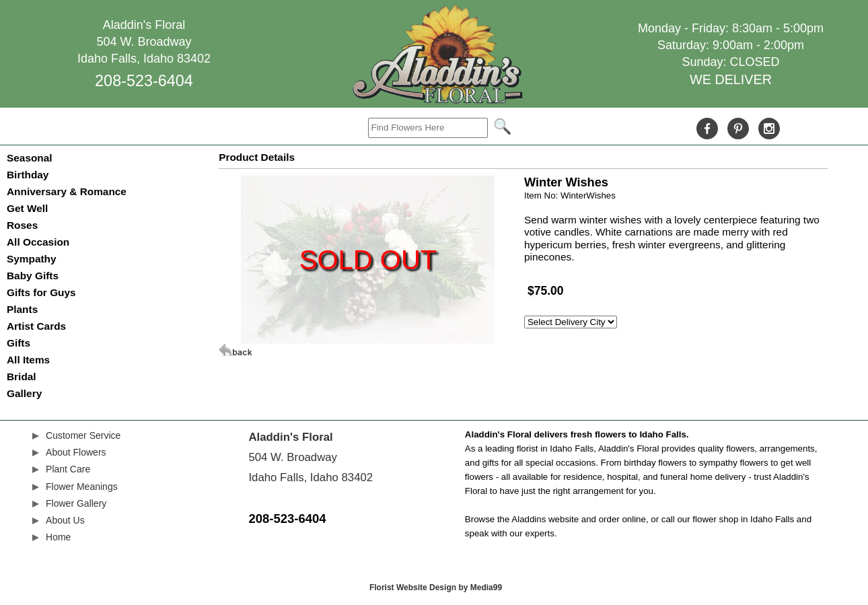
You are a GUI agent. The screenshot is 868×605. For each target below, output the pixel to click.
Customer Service (83, 435)
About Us (65, 520)
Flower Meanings (82, 487)
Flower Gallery (76, 503)
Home (58, 537)
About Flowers (76, 452)
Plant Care (68, 469)
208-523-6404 (144, 81)
